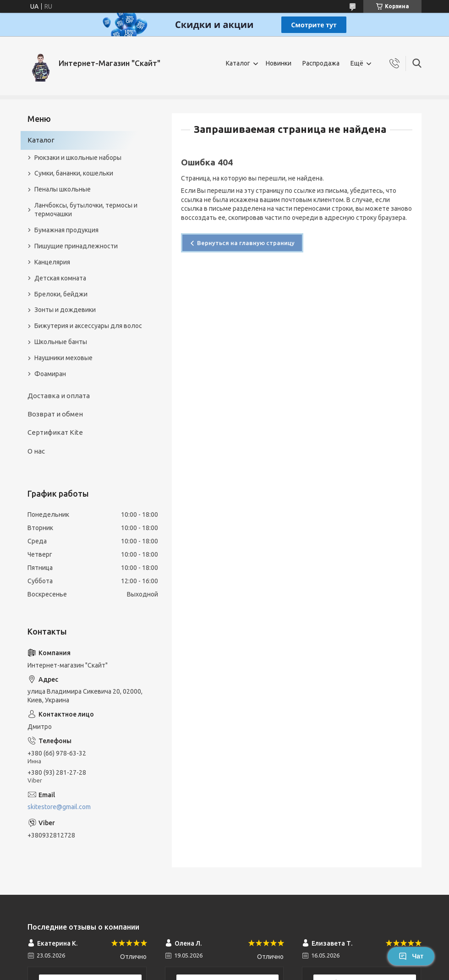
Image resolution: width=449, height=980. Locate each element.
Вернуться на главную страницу (246, 243)
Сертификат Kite (55, 432)
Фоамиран (50, 374)
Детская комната (60, 278)
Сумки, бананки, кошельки (74, 173)
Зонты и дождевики (65, 310)
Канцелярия (52, 262)
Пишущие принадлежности (76, 246)
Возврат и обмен (55, 414)
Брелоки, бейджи (61, 294)
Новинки (279, 63)
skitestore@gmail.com (59, 807)
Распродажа (321, 63)
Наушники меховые (63, 358)
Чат (411, 956)
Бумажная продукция (66, 230)
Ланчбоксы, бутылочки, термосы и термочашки (86, 210)
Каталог (238, 63)
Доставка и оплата (59, 396)
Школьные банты (61, 342)
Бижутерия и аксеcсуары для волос (88, 326)
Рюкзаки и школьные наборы (78, 158)
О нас (36, 451)
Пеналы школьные (63, 189)
